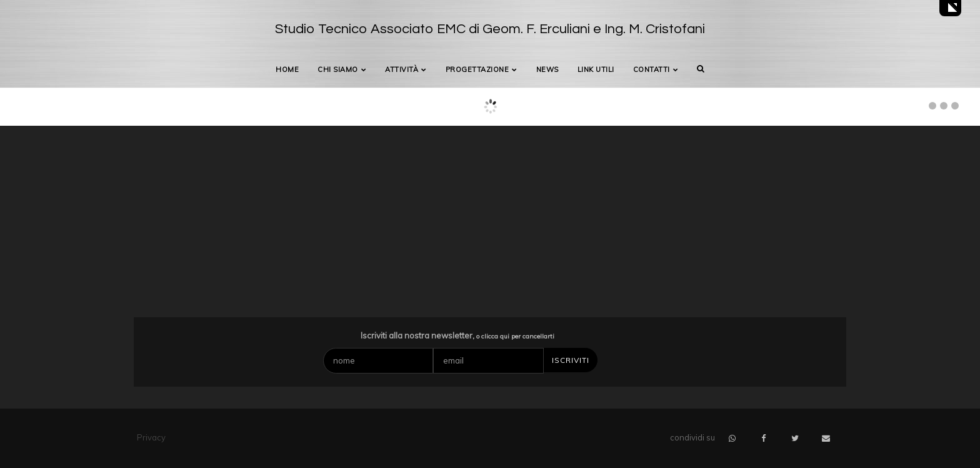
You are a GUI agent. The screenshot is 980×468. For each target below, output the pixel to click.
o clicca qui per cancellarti (515, 336)
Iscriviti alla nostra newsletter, (457, 335)
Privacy (151, 437)
